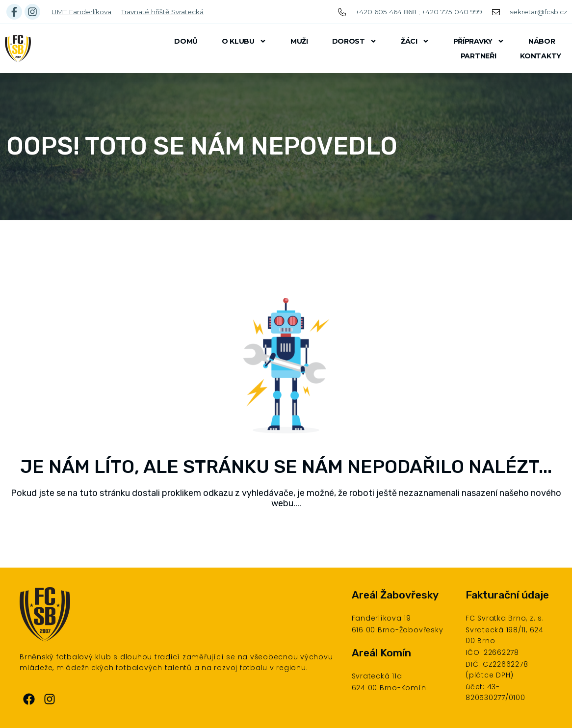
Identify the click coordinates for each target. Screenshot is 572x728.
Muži (299, 41)
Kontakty (541, 56)
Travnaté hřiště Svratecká (162, 12)
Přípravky (479, 41)
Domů (186, 41)
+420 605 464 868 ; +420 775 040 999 (419, 12)
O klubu (244, 41)
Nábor (542, 41)
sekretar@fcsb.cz (538, 12)
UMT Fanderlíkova (81, 12)
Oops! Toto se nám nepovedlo (202, 146)
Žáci (415, 41)
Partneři (479, 56)
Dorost (354, 41)
